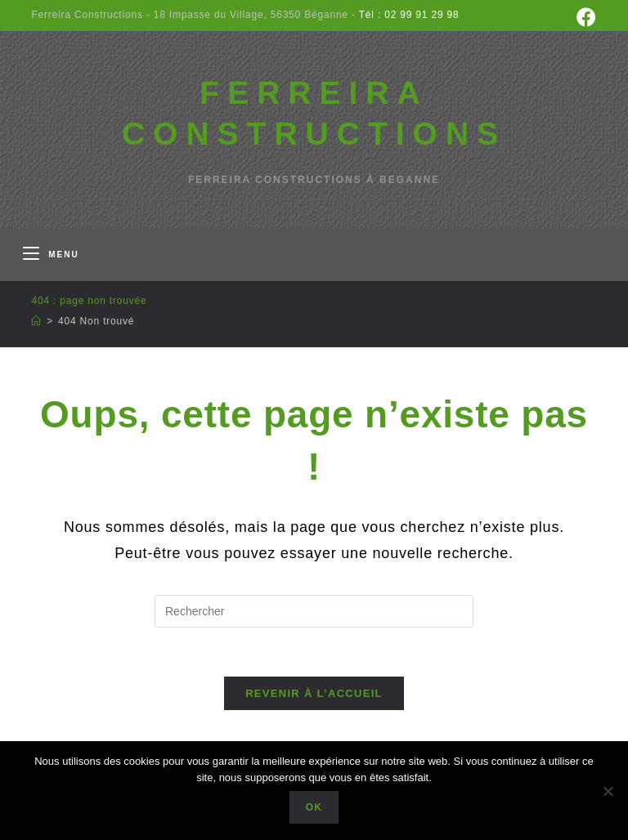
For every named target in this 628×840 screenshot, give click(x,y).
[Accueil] (36, 321)
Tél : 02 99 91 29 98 (408, 15)
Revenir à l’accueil (314, 693)
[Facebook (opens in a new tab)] (584, 17)
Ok (314, 807)
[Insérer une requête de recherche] (314, 611)
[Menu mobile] (51, 255)
